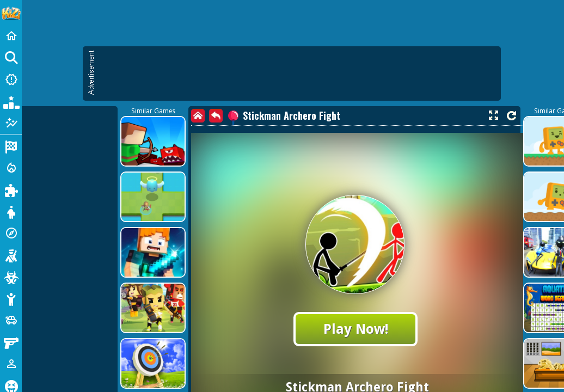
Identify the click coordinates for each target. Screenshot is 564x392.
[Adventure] (11, 233)
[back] (216, 116)
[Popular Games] (11, 101)
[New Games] (11, 79)
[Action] (11, 168)
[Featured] (11, 123)
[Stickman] (11, 298)
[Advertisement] (297, 73)
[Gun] (11, 342)
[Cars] (11, 320)
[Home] (11, 36)
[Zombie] (11, 277)
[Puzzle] (11, 189)
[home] (198, 116)
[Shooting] (11, 255)
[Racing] (11, 146)
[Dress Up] (11, 211)
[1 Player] (11, 364)
